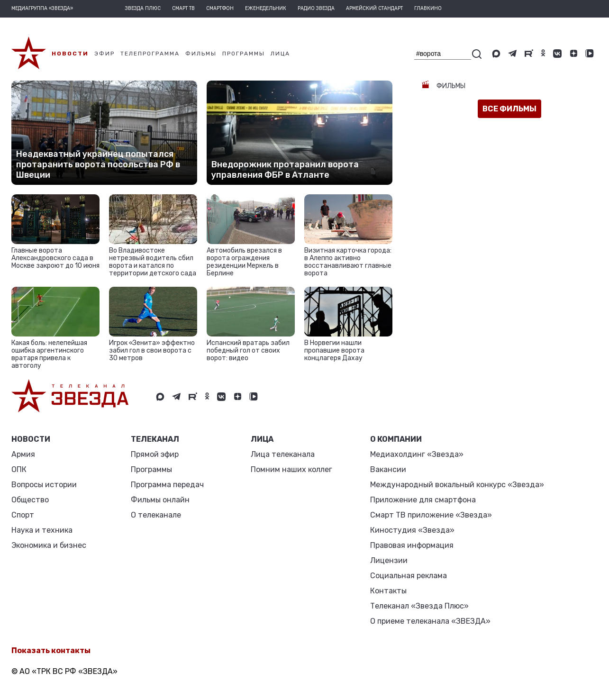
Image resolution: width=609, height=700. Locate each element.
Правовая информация (412, 545)
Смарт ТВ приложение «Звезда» (431, 515)
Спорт (23, 515)
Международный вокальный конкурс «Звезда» (457, 485)
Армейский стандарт (374, 9)
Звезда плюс (143, 9)
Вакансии (388, 469)
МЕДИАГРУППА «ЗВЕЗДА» (42, 9)
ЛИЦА (262, 439)
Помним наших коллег (291, 469)
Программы (151, 469)
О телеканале (156, 515)
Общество (30, 500)
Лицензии (389, 560)
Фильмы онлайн (160, 500)
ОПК (19, 469)
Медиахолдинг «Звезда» (417, 454)
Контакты (388, 591)
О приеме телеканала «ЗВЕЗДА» (430, 621)
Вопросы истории (44, 485)
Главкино (428, 9)
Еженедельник (266, 9)
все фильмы (509, 109)
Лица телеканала (283, 454)
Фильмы (450, 86)
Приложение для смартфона (423, 500)
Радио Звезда (316, 9)
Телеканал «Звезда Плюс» (419, 606)
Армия (23, 454)
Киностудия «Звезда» (412, 530)
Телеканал (155, 439)
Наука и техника (42, 530)
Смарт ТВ (183, 9)
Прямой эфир (155, 454)
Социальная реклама (409, 576)
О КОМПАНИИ (396, 439)
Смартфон (220, 9)
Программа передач (167, 485)
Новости (31, 439)
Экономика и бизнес (49, 545)
